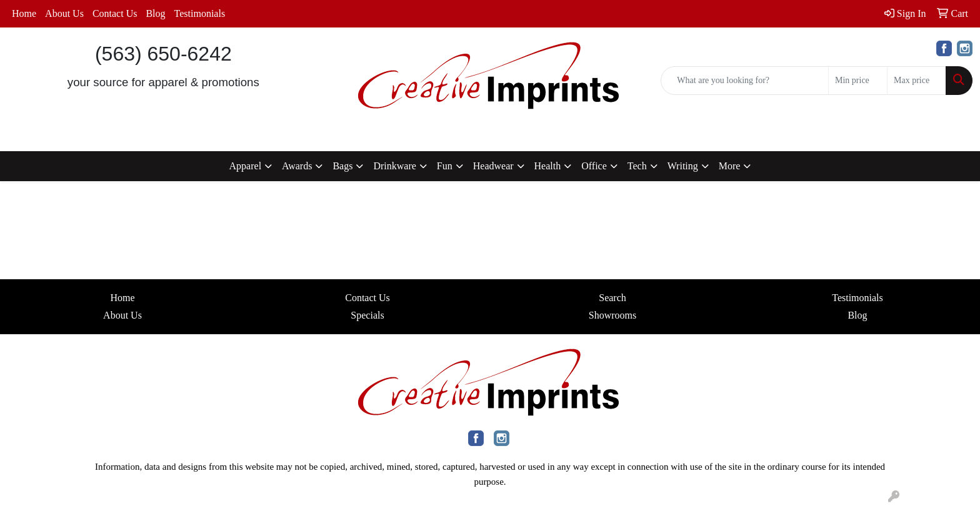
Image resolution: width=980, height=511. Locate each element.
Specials (367, 315)
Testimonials (200, 13)
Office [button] (594, 166)
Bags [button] (342, 166)
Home (24, 13)
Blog (155, 13)
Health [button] (548, 166)
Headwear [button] (493, 166)
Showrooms (612, 315)
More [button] (730, 166)
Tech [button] (637, 166)
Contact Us (115, 13)
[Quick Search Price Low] (858, 81)
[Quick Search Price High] (917, 81)
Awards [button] (297, 166)
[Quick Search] (745, 81)
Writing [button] (683, 166)
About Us (64, 13)
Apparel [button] (246, 166)
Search (612, 298)
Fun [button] (445, 166)
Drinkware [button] (394, 166)
